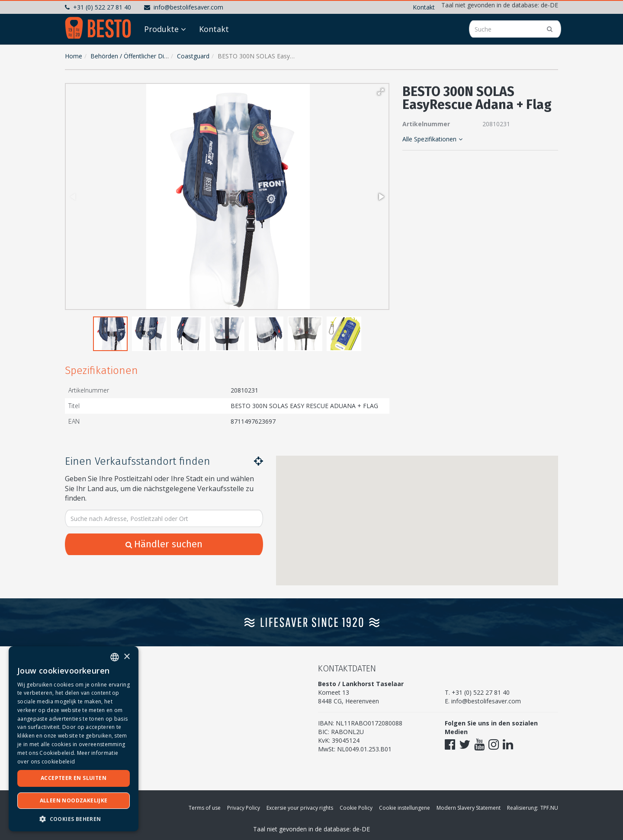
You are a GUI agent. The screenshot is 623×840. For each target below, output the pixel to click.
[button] (381, 92)
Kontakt (424, 7)
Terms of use (205, 808)
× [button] (127, 657)
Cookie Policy (356, 808)
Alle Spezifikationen (432, 139)
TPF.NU (549, 808)
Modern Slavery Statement (469, 808)
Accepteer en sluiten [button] (74, 778)
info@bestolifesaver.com (184, 7)
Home (74, 56)
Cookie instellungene (405, 808)
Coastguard (193, 56)
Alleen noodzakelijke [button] (74, 800)
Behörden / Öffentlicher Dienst (133, 56)
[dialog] (74, 739)
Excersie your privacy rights (300, 808)
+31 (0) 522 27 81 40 (98, 7)
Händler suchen (164, 544)
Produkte (161, 29)
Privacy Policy (244, 808)
